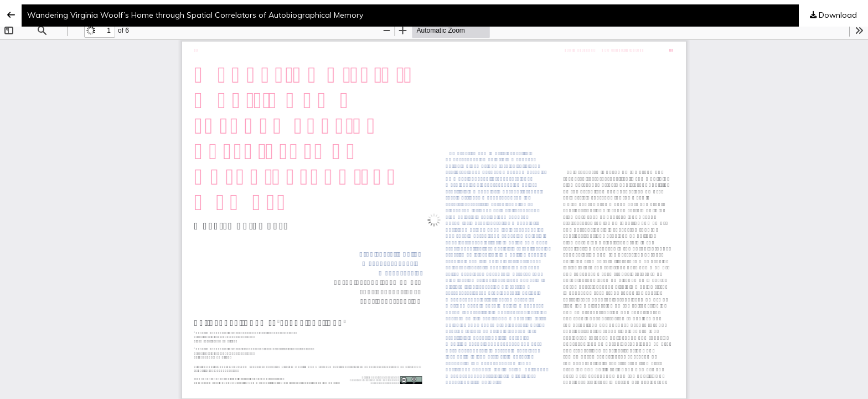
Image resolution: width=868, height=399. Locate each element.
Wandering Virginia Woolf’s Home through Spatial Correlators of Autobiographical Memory (195, 15)
